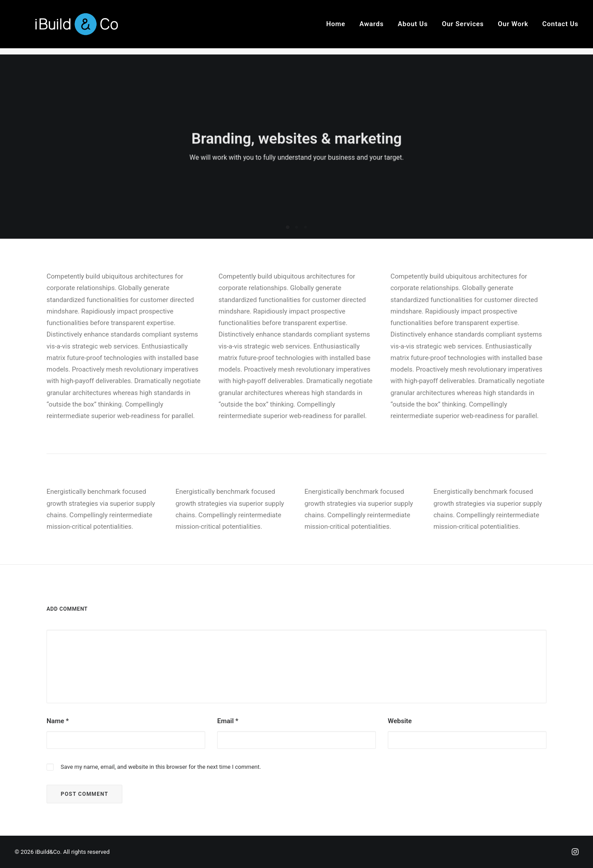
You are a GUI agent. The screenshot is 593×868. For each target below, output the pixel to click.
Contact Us (560, 27)
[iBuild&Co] (73, 27)
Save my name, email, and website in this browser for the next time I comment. (161, 767)
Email (228, 721)
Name (58, 721)
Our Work (513, 27)
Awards (372, 27)
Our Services (463, 27)
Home (336, 27)
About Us (413, 27)
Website (400, 721)
